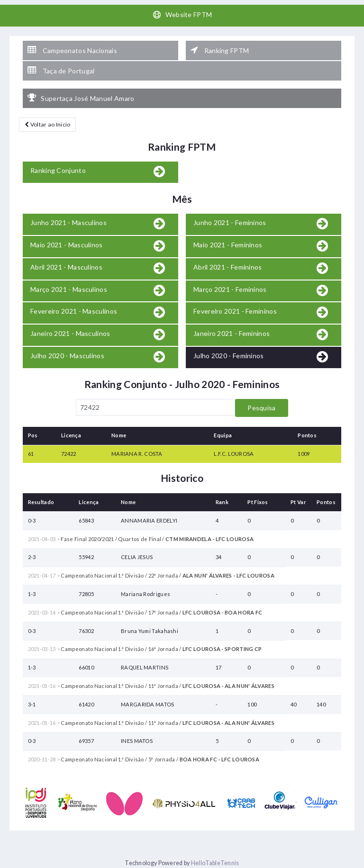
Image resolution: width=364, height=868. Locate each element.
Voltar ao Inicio (47, 124)
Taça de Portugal (61, 71)
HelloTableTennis (215, 863)
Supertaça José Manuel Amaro (81, 98)
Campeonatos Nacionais (72, 50)
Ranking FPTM (220, 50)
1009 (304, 454)
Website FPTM (182, 15)
